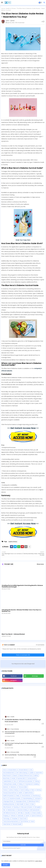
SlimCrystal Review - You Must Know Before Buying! (20, 755)
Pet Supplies (38, 807)
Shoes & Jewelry (36, 813)
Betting (36, 776)
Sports (28, 816)
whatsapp (35, 676)
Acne (5, 770)
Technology (6, 819)
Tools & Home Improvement (11, 821)
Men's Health (20, 804)
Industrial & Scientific (15, 798)
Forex (33, 790)
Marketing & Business (9, 804)
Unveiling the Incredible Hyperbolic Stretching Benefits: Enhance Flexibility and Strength (22, 586)
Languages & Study (21, 801)
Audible (31, 773)
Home (3, 8)
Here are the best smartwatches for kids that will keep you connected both (22, 733)
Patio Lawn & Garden (27, 807)
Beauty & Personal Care (26, 776)
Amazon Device (12, 770)
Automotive (39, 773)
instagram (14, 680)
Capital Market (7, 781)
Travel (32, 821)
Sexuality (27, 813)
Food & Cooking (25, 790)
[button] (44, 3)
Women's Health (17, 824)
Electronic (6, 787)
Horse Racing (36, 796)
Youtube (34, 680)
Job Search (38, 798)
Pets (4, 810)
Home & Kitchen (26, 796)
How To (5, 798)
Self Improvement (35, 810)
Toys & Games (24, 821)
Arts (31, 770)
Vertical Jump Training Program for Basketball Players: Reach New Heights (24, 744)
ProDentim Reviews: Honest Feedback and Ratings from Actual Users (23, 721)
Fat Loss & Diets (23, 787)
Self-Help (20, 813)
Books (14, 778)
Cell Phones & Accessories (25, 781)
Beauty (15, 776)
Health (20, 793)
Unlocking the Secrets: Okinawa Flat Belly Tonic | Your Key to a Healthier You (21, 611)
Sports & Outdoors (36, 816)
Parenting (16, 807)
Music (27, 804)
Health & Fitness (11, 8)
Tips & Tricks (23, 819)
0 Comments (40, 645)
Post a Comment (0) (23, 655)
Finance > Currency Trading (11, 790)
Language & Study (8, 801)
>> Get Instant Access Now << (23, 428)
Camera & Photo (32, 778)
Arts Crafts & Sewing (22, 773)
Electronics (14, 787)
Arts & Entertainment (9, 773)
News (33, 804)
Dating (21, 784)
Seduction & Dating (22, 810)
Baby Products (7, 776)
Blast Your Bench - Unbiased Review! (13, 634)
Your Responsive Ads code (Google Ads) (23, 664)
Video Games (7, 824)
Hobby (18, 796)
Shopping (6, 816)
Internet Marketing (28, 798)
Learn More (39, 861)
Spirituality (21, 816)
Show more (40, 564)
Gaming (39, 790)
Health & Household (8, 796)
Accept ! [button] (6, 865)
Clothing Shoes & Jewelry (10, 784)
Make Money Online (34, 801)
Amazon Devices (23, 770)
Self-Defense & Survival (9, 813)
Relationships (11, 810)
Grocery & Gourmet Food (10, 793)
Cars (15, 781)
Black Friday (6, 778)
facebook (14, 676)
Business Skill (21, 778)
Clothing (37, 781)
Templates (15, 819)
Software (13, 816)
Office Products (7, 807)
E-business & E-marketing (32, 784)
